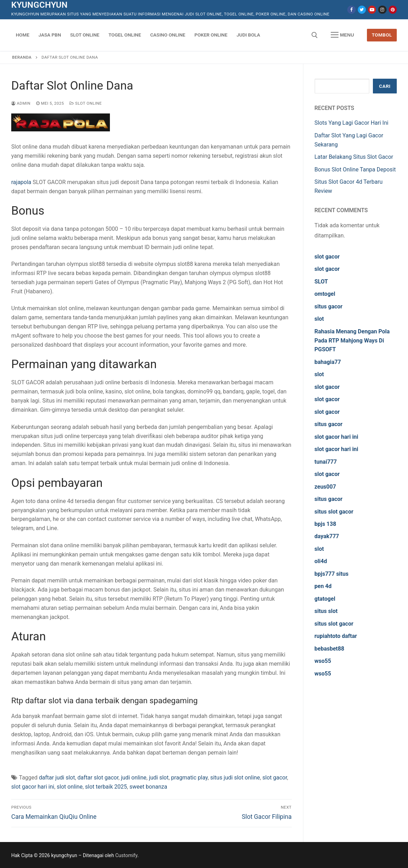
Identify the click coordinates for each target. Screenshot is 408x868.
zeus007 (325, 487)
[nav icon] (342, 35)
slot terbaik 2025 (106, 787)
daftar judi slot (57, 778)
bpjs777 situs (332, 574)
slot (319, 319)
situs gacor (329, 306)
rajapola (21, 182)
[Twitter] (362, 10)
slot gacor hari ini (33, 787)
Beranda (22, 57)
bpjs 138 (325, 524)
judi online (134, 778)
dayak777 (327, 536)
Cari (385, 86)
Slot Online (86, 103)
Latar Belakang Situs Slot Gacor (354, 157)
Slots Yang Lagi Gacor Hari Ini (352, 123)
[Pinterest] (393, 10)
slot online (70, 787)
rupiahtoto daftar (336, 636)
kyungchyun (40, 5)
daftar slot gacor (98, 778)
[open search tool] (315, 35)
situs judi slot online (235, 778)
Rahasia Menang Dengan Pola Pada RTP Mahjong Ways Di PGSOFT (352, 341)
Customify (126, 855)
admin (21, 103)
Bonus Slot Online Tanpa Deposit (355, 169)
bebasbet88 (330, 649)
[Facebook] (351, 10)
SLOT (321, 282)
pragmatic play (189, 778)
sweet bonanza (149, 787)
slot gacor (275, 778)
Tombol (382, 35)
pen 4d (323, 586)
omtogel (325, 294)
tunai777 (326, 462)
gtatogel (325, 599)
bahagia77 (328, 362)
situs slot (326, 611)
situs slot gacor (334, 512)
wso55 (323, 661)
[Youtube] (372, 10)
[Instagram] (382, 10)
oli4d (321, 561)
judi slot (159, 778)
